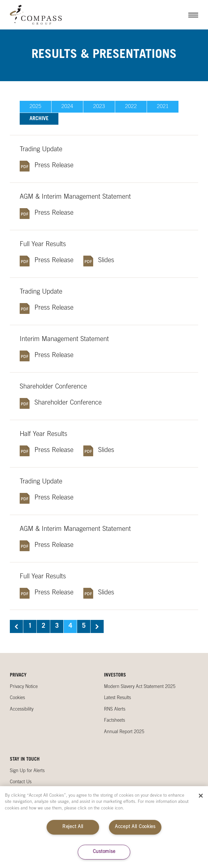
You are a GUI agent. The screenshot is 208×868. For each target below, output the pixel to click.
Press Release (54, 166)
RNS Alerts (115, 710)
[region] (104, 827)
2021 (163, 107)
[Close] (201, 796)
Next (97, 626)
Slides (106, 261)
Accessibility (22, 710)
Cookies (17, 698)
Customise (104, 852)
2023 (99, 107)
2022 (131, 107)
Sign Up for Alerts (27, 771)
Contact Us (21, 782)
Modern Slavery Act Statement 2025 (140, 687)
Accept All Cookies (135, 827)
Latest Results (117, 698)
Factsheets (114, 721)
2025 (35, 107)
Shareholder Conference (68, 403)
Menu (188, 15)
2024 (67, 107)
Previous (16, 626)
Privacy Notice (24, 687)
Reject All (73, 827)
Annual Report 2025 (124, 732)
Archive (39, 119)
